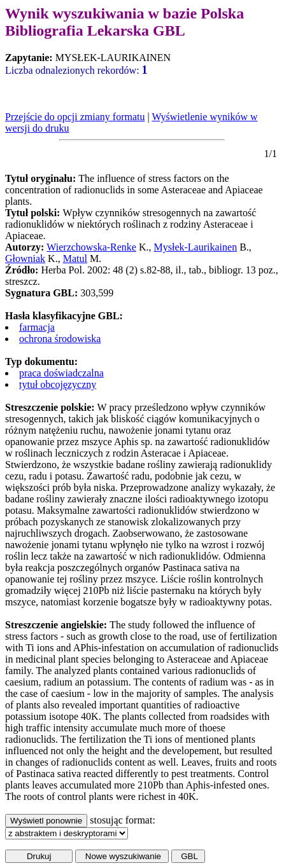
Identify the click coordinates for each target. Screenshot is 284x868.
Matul (75, 258)
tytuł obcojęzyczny (58, 384)
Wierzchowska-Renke (91, 247)
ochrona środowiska (60, 339)
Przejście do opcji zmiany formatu (75, 117)
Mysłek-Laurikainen (196, 247)
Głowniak (25, 258)
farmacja (37, 327)
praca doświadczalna (61, 373)
